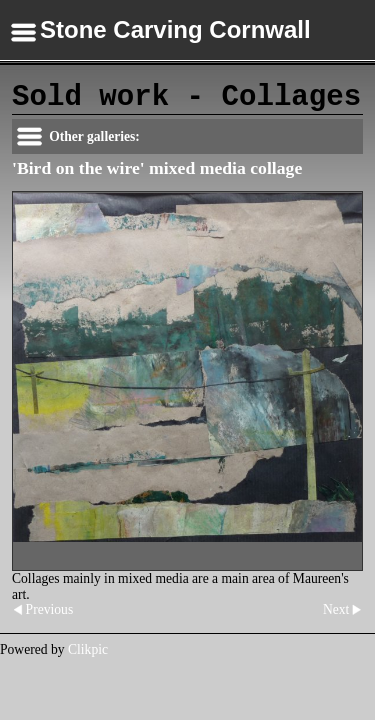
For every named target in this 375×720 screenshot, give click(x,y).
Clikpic (88, 649)
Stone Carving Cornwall (175, 29)
